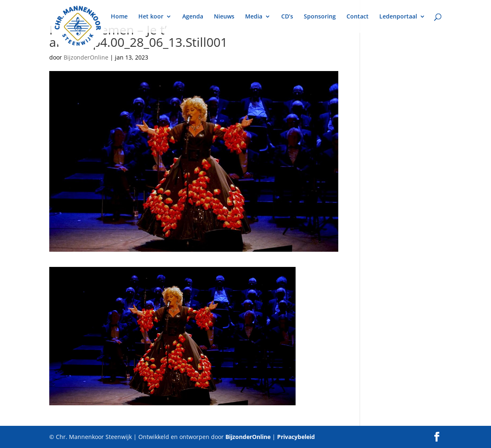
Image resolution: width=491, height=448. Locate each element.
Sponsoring (320, 17)
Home (119, 17)
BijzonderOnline (86, 57)
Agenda (193, 17)
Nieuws (224, 17)
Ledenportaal (398, 17)
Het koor (151, 17)
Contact (358, 17)
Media (254, 17)
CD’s (287, 17)
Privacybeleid (296, 437)
